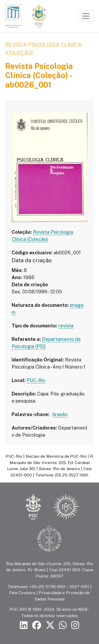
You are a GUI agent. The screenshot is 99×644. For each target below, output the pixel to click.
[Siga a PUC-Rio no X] (50, 625)
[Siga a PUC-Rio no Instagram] (75, 625)
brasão (60, 414)
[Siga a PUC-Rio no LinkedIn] (24, 625)
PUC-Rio (36, 380)
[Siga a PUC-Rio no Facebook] (37, 625)
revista (66, 326)
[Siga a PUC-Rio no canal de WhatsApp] (63, 625)
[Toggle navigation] (86, 16)
